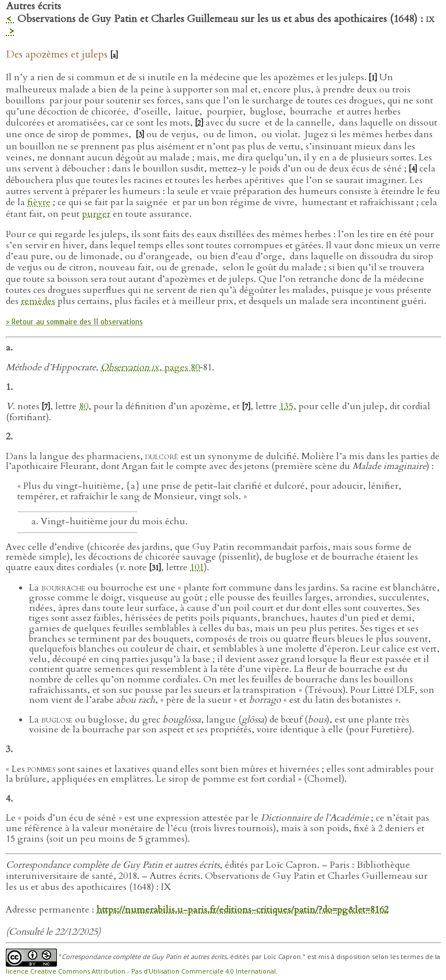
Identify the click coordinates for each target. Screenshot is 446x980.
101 (197, 567)
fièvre (39, 202)
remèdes (38, 301)
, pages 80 (179, 367)
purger (96, 214)
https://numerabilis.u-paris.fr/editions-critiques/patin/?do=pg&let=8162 (242, 910)
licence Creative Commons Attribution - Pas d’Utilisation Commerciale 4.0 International (141, 971)
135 (286, 406)
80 (84, 406)
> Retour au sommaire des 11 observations (74, 322)
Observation (130, 367)
